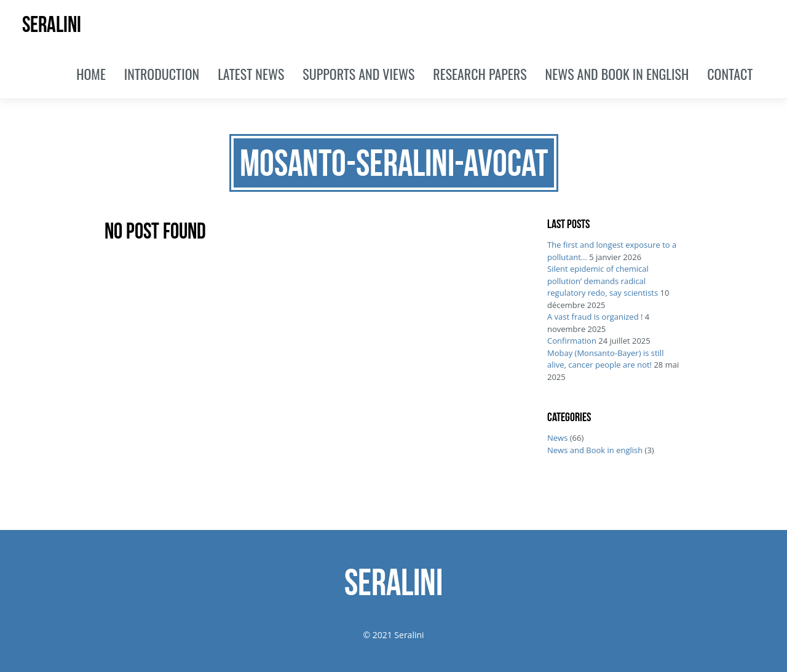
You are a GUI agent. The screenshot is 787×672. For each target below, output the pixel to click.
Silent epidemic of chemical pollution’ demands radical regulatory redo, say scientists (603, 281)
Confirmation (572, 341)
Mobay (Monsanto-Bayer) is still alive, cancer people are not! (605, 359)
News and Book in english (595, 450)
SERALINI (52, 24)
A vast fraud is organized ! (595, 317)
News (557, 438)
